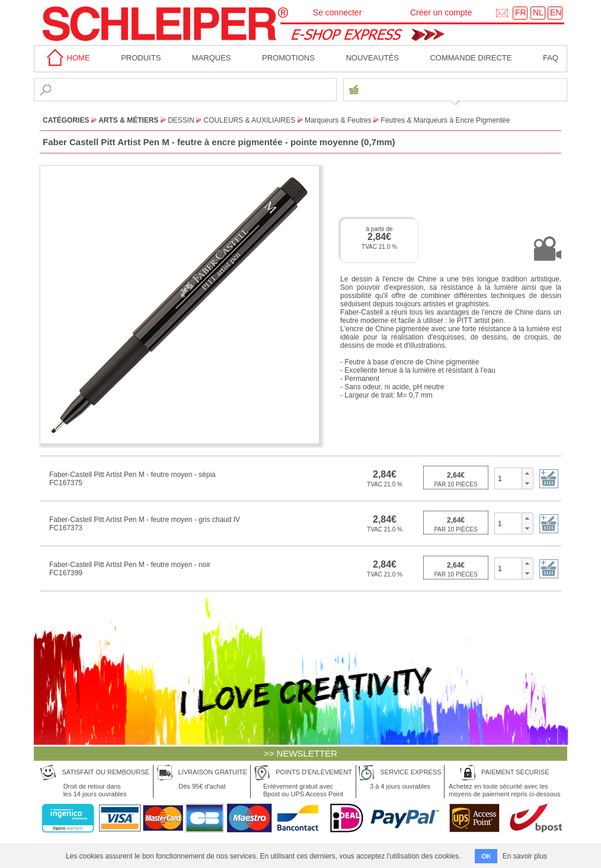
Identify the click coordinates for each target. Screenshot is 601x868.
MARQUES (212, 58)
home (66, 58)
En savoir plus (525, 856)
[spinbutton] (508, 478)
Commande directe (471, 58)
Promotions (288, 58)
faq (551, 58)
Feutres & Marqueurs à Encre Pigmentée (445, 120)
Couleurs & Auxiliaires (250, 120)
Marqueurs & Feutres (338, 120)
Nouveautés (372, 58)
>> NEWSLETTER (300, 753)
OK (486, 856)
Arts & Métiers (128, 120)
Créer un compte (441, 12)
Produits (141, 58)
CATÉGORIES (66, 120)
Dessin (181, 120)
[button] (527, 473)
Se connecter (338, 12)
